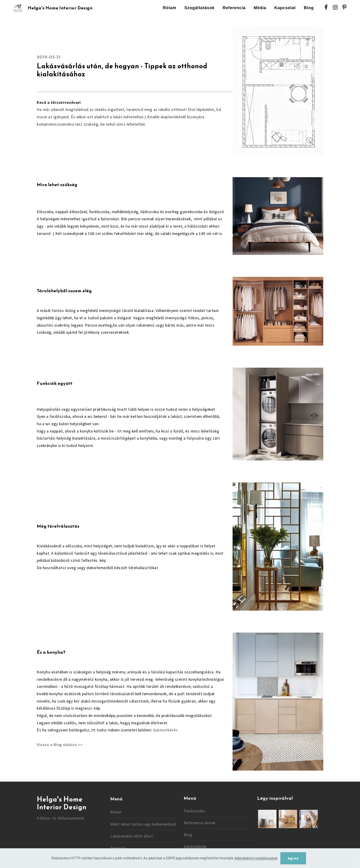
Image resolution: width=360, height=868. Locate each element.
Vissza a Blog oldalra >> (60, 745)
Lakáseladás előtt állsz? (132, 836)
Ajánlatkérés (165, 730)
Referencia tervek (200, 823)
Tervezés (118, 848)
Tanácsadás (194, 811)
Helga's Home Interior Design (60, 8)
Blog (309, 8)
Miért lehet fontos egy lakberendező (143, 824)
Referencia (234, 8)
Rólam (170, 8)
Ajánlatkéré (194, 847)
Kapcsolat (285, 8)
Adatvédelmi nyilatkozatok (256, 858)
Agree (293, 858)
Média (260, 8)
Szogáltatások (199, 8)
